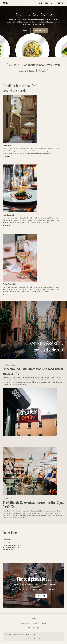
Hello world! (7, 539)
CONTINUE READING (12, 556)
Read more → (7, 157)
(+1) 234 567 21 (27, 596)
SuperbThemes (32, 634)
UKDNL (5, 3)
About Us (25, 31)
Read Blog (41, 596)
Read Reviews (40, 31)
